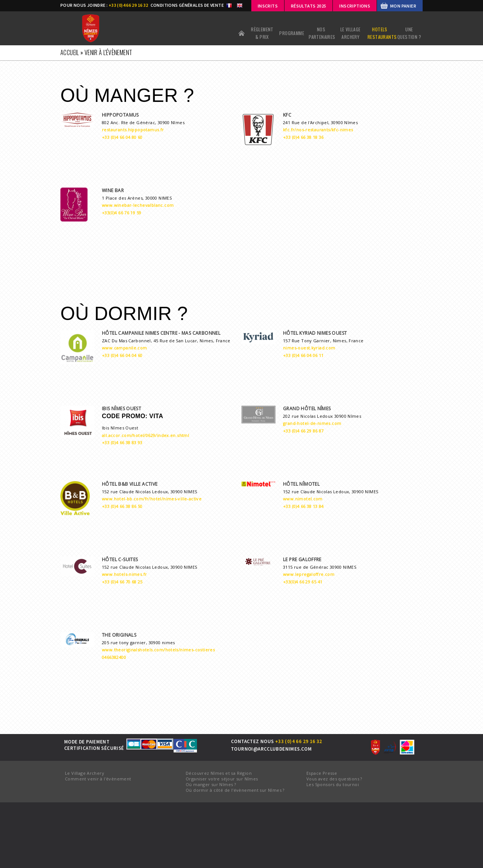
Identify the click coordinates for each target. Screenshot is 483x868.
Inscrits (268, 6)
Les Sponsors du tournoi (333, 784)
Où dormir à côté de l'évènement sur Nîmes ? (235, 790)
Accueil (241, 33)
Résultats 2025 (308, 6)
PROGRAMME (292, 33)
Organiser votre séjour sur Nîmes (222, 779)
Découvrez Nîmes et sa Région (219, 773)
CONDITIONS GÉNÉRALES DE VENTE (187, 5)
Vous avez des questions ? (334, 779)
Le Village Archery (85, 773)
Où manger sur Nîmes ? (211, 784)
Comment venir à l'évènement (98, 779)
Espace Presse (322, 773)
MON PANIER (403, 6)
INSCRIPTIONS (355, 6)
